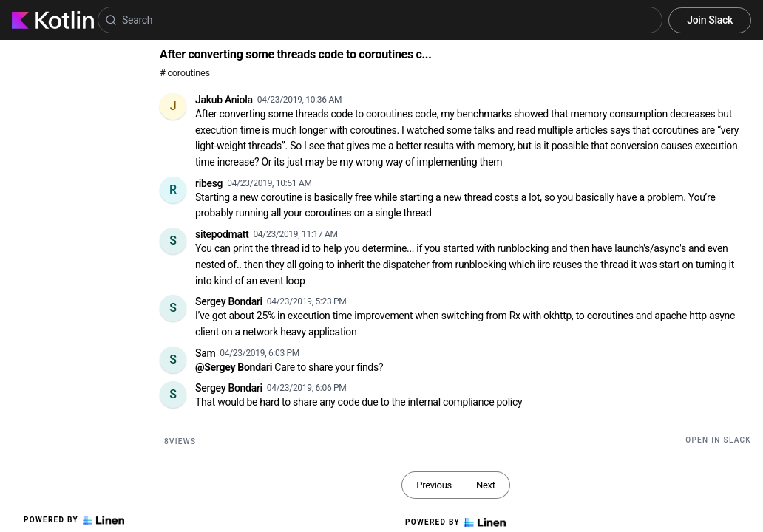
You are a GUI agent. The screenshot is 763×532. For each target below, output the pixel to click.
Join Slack (710, 20)
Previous (434, 485)
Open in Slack (718, 440)
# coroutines (185, 73)
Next (486, 485)
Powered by (74, 520)
